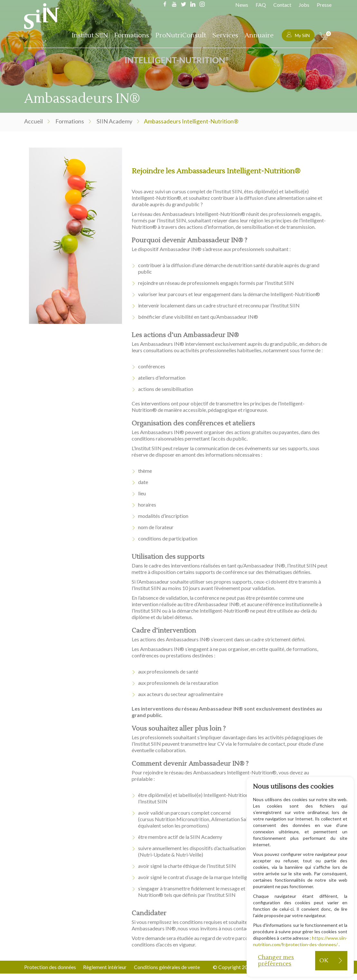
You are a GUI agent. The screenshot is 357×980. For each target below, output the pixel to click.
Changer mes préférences (276, 961)
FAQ (261, 5)
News (242, 5)
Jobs (304, 5)
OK (324, 961)
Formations (132, 35)
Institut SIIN (90, 35)
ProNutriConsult (181, 35)
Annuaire (259, 35)
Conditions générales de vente (167, 967)
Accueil (33, 121)
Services (225, 35)
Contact (282, 5)
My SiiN (298, 35)
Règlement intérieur (105, 967)
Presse (324, 5)
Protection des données (50, 967)
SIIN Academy (114, 121)
